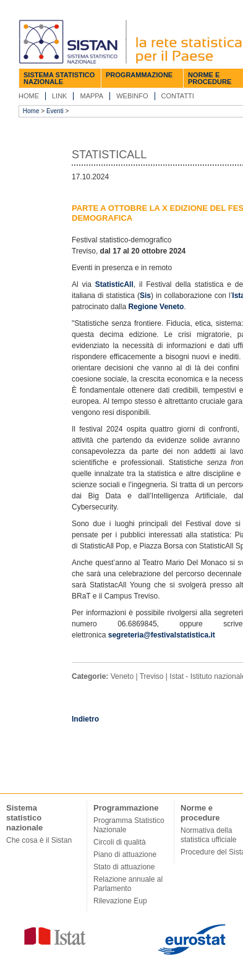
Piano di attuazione (125, 854)
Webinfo (132, 96)
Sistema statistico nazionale (59, 78)
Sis (145, 296)
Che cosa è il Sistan (39, 840)
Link (59, 96)
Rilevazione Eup (120, 901)
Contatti (178, 96)
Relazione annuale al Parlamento (128, 884)
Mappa (92, 96)
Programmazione (139, 75)
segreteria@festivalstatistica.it (162, 635)
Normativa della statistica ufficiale (209, 835)
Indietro (85, 719)
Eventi (55, 111)
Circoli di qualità (120, 842)
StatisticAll (114, 284)
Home (29, 96)
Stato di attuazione (124, 867)
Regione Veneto (156, 307)
